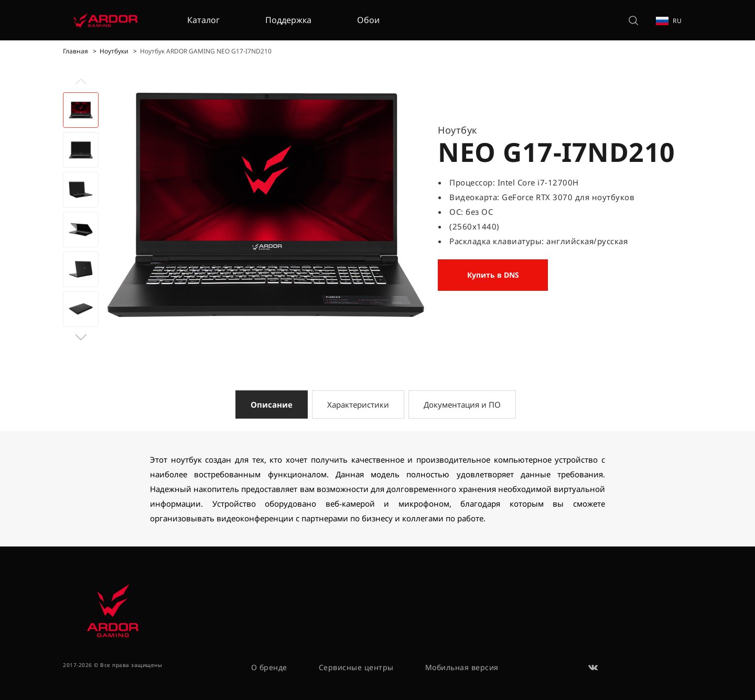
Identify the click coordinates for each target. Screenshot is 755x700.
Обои (368, 20)
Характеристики (358, 404)
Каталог (203, 20)
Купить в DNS (493, 275)
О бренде (269, 667)
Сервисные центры (356, 667)
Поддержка (288, 20)
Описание (272, 404)
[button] (81, 337)
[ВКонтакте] (594, 668)
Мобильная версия (462, 667)
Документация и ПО (462, 404)
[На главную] (105, 20)
